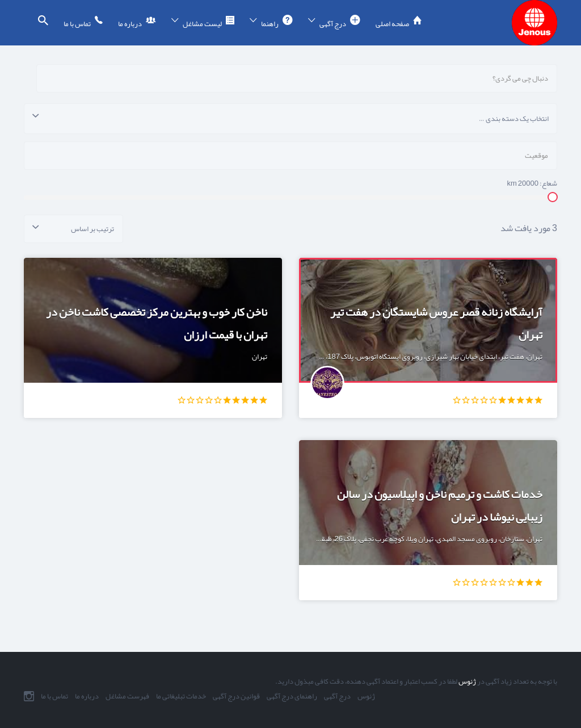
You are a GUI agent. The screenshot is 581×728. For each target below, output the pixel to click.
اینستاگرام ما (29, 696)
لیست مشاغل (202, 24)
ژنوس (467, 681)
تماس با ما (77, 24)
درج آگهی (333, 24)
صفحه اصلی (392, 24)
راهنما (270, 24)
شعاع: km (532, 183)
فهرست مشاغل (127, 696)
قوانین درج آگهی (236, 696)
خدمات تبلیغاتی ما (181, 696)
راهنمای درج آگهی (292, 696)
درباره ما (130, 24)
